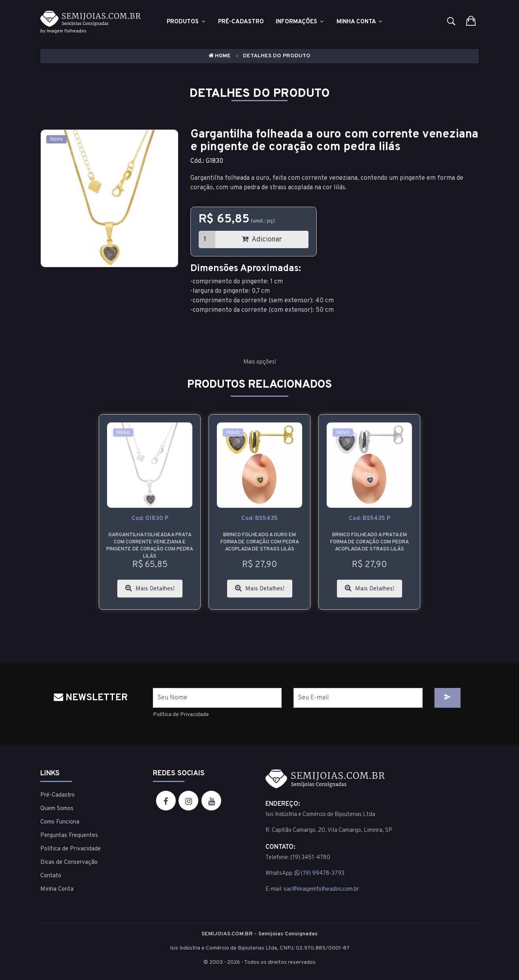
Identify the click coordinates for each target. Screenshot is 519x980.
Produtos (186, 22)
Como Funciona (60, 822)
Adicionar (262, 240)
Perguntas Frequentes (69, 836)
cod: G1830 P (150, 519)
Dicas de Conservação (69, 862)
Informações (300, 22)
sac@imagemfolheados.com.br (321, 889)
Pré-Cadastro (57, 795)
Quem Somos (57, 809)
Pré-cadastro (241, 22)
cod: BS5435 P (370, 519)
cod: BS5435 (259, 519)
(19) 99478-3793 (320, 874)
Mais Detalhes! (150, 589)
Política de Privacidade (181, 715)
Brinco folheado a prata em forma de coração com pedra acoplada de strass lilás (370, 542)
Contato (51, 876)
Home (220, 56)
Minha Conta (360, 22)
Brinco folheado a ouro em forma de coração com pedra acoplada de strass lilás (260, 542)
